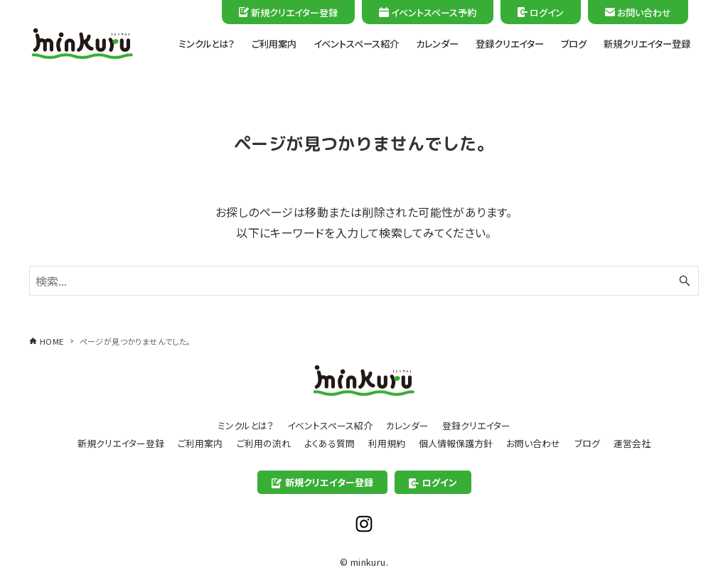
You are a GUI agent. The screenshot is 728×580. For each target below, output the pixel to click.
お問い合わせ (638, 12)
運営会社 (632, 443)
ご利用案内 (200, 443)
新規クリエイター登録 (288, 12)
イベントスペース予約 (428, 12)
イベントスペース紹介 (330, 425)
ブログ (587, 443)
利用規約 (387, 443)
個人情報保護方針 (456, 443)
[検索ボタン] (685, 281)
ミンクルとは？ (246, 425)
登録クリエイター (476, 425)
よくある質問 (330, 443)
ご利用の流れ (264, 443)
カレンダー (407, 425)
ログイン (541, 12)
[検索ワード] (364, 281)
